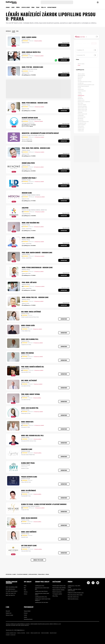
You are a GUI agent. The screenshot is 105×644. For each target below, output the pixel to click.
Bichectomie (80, 77)
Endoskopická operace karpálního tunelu (86, 85)
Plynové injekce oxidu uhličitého (59, 588)
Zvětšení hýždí (81, 129)
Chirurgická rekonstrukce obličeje (85, 82)
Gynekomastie (81, 89)
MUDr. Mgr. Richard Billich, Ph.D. (32, 435)
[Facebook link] (93, 583)
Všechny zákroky (81, 74)
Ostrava (26, 594)
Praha (79, 65)
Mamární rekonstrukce (57, 592)
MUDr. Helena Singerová (29, 518)
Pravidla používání (21, 633)
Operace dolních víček (82, 108)
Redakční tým (9, 613)
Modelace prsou (81, 100)
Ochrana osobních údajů (11, 633)
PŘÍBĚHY (18, 7)
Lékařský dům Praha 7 (29, 178)
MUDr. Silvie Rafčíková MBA (12, 587)
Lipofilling (80, 94)
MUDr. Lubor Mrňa (28, 238)
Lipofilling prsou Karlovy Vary (41, 597)
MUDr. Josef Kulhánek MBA (31, 223)
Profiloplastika (81, 115)
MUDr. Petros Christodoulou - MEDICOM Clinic (37, 267)
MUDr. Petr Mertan (27, 353)
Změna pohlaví (81, 126)
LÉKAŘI (13, 7)
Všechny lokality (81, 64)
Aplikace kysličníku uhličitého (58, 590)
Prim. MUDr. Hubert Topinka (31, 394)
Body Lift (80, 79)
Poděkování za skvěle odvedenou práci (76, 593)
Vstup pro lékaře (27, 611)
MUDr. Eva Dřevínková (29, 490)
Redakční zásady (53, 633)
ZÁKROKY (8, 7)
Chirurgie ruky (81, 83)
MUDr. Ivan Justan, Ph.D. (11, 593)
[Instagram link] (88, 583)
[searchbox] (84, 43)
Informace (8, 31)
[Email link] (98, 583)
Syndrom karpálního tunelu (83, 122)
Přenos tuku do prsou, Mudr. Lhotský (75, 595)
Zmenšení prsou (81, 128)
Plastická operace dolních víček (59, 586)
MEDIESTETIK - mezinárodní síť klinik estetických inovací (40, 133)
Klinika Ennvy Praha (28, 463)
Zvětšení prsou (81, 131)
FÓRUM (33, 7)
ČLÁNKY (38, 7)
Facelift (79, 88)
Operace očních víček (82, 111)
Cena (17, 31)
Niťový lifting (80, 103)
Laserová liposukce (82, 91)
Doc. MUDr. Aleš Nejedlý (29, 380)
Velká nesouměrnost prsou (73, 599)
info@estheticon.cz (20, 630)
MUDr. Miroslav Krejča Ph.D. (31, 52)
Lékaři (14, 31)
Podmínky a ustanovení (11, 635)
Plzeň (25, 590)
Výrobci (25, 617)
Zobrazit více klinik (38, 560)
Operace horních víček (82, 109)
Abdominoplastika (81, 75)
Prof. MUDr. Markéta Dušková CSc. (33, 367)
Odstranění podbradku (82, 106)
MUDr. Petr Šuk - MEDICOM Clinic (32, 67)
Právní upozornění (45, 633)
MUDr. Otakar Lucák (28, 325)
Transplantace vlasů (82, 123)
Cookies (28, 633)
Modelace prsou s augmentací (84, 102)
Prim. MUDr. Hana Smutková (12, 591)
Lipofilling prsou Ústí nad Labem (42, 602)
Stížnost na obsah (9, 615)
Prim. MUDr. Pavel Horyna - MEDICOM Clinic (36, 148)
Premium (26, 613)
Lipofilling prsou (81, 95)
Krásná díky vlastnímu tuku (73, 597)
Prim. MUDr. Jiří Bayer (29, 282)
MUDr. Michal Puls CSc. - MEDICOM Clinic (35, 297)
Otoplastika (80, 112)
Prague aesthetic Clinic (29, 477)
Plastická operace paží (82, 114)
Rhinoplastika (81, 119)
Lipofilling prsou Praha (40, 586)
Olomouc (26, 592)
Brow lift (79, 80)
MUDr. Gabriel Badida (29, 37)
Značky (25, 615)
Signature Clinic (27, 449)
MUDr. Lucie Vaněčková (29, 532)
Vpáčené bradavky (82, 125)
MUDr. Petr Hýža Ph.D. (10, 595)
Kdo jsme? (8, 611)
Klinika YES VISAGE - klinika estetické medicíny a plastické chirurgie (44, 504)
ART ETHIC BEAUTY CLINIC (29, 546)
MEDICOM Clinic (27, 193)
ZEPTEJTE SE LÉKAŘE (26, 7)
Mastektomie (80, 99)
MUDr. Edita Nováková (10, 589)
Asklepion (25, 208)
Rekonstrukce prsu (82, 117)
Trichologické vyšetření (57, 594)
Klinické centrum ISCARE (30, 118)
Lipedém (80, 92)
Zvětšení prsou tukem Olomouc (41, 591)
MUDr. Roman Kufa (27, 422)
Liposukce (80, 97)
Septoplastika (81, 120)
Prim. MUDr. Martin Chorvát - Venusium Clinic (37, 253)
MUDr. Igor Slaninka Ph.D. (30, 339)
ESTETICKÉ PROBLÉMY (52, 7)
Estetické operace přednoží (83, 86)
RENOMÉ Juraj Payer (28, 163)
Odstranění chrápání (82, 105)
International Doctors (28, 619)
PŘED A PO (43, 7)
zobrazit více (41, 135)
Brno (25, 588)
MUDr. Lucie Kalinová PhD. (30, 408)
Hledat (94, 43)
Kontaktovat (64, 45)
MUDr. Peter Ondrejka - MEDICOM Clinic (35, 103)
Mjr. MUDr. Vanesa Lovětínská (31, 312)
